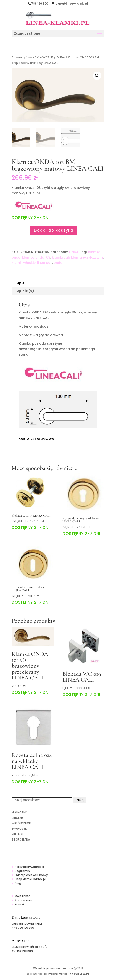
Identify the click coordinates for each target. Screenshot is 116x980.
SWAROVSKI (19, 829)
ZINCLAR (17, 818)
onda (58, 263)
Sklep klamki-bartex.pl (30, 879)
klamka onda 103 (36, 257)
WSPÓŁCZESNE (21, 823)
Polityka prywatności (29, 867)
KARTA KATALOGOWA (36, 439)
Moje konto (23, 896)
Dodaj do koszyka (54, 230)
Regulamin (22, 871)
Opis (20, 283)
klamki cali (61, 257)
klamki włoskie (24, 263)
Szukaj (80, 800)
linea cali (45, 263)
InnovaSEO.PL (79, 974)
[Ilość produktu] (18, 232)
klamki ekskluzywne (87, 257)
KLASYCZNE (45, 57)
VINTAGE (17, 834)
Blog (18, 883)
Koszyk (20, 904)
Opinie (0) (25, 291)
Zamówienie (24, 900)
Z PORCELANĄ (21, 839)
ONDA (61, 57)
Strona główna (23, 57)
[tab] (58, 283)
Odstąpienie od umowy (31, 875)
